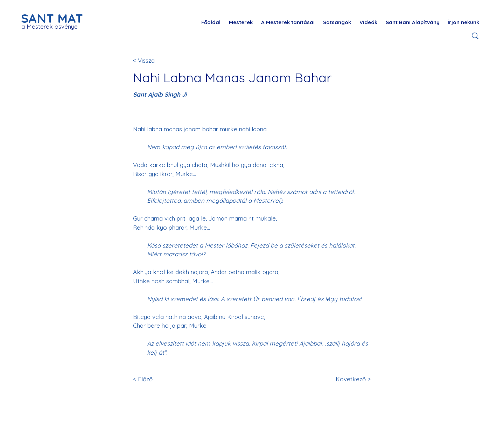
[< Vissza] (156, 60)
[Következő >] (352, 379)
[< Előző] (156, 379)
